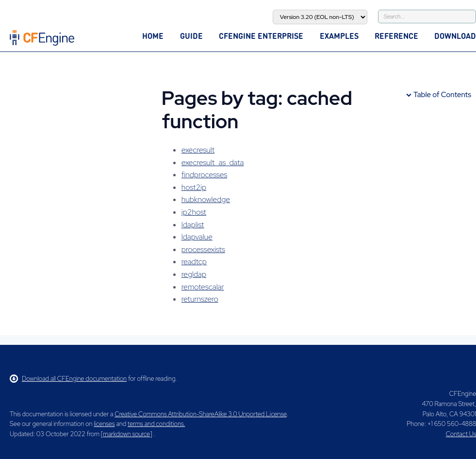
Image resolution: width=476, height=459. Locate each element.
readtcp (194, 262)
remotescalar (203, 287)
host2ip (194, 187)
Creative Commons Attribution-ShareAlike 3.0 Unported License (200, 414)
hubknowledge (206, 199)
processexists (203, 249)
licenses (104, 424)
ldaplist (193, 225)
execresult (198, 150)
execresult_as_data (213, 162)
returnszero (200, 299)
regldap (194, 274)
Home (153, 36)
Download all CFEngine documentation (68, 379)
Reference (396, 36)
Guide (191, 36)
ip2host (194, 212)
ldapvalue (197, 237)
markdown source (126, 434)
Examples (339, 36)
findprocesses (205, 175)
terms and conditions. (156, 424)
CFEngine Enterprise (261, 36)
